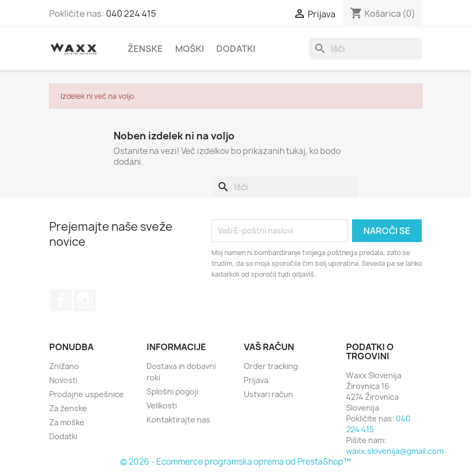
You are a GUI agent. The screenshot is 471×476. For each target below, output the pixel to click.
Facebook (61, 300)
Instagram (85, 300)
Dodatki (236, 49)
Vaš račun (269, 347)
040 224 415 (131, 14)
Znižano (64, 366)
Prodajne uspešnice (87, 394)
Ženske (145, 49)
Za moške (67, 422)
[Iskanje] (366, 49)
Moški (190, 49)
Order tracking (271, 366)
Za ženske (68, 408)
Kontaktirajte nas (178, 420)
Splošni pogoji (173, 391)
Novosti (63, 380)
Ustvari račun (268, 394)
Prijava (256, 380)
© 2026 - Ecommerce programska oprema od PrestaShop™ (236, 462)
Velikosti (162, 405)
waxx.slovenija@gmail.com (395, 451)
